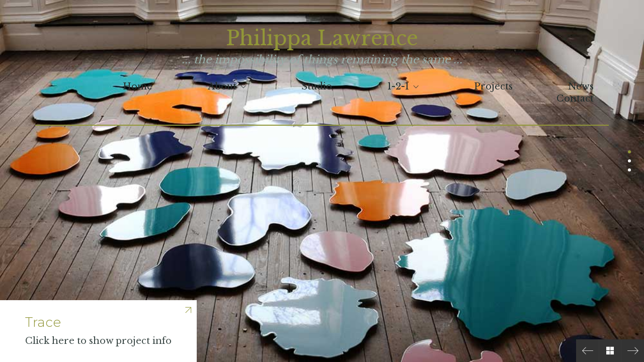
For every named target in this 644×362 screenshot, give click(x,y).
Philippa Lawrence (322, 38)
